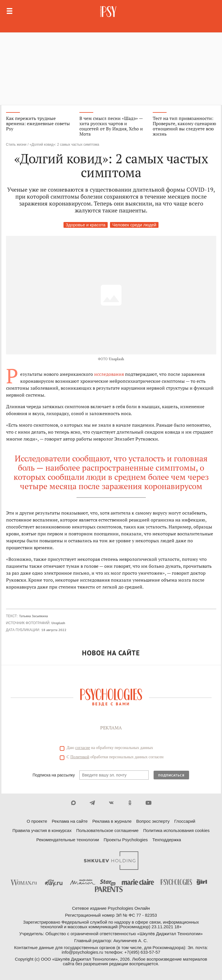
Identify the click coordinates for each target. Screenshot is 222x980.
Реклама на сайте (70, 821)
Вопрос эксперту (153, 821)
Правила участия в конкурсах (42, 830)
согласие (83, 748)
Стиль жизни (16, 145)
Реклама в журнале (112, 821)
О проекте (37, 821)
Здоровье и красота (86, 225)
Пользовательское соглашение (107, 830)
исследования (109, 374)
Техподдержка (167, 840)
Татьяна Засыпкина (33, 616)
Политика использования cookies (176, 830)
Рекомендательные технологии (68, 840)
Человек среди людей (134, 225)
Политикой (80, 757)
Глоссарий (185, 821)
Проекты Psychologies (126, 840)
